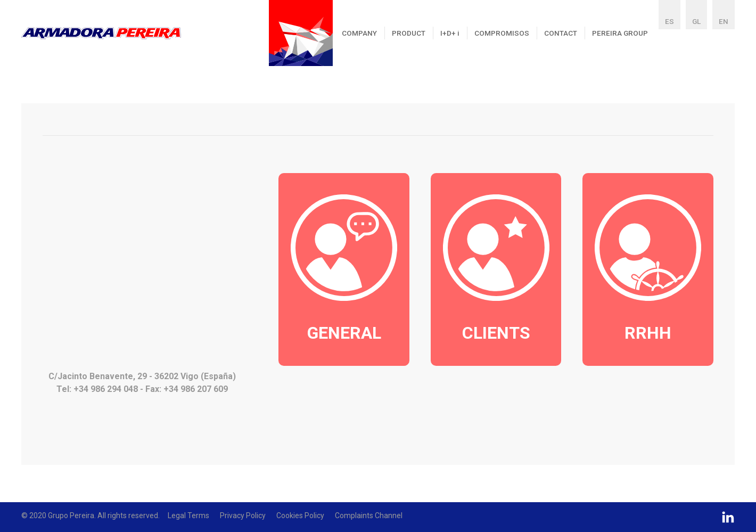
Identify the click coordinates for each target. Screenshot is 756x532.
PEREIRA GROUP (620, 33)
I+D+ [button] (450, 33)
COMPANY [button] (359, 33)
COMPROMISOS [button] (502, 33)
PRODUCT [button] (409, 33)
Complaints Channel (369, 515)
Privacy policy (243, 515)
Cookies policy (300, 515)
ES (669, 21)
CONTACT (561, 33)
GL (696, 21)
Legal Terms (188, 515)
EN (724, 21)
